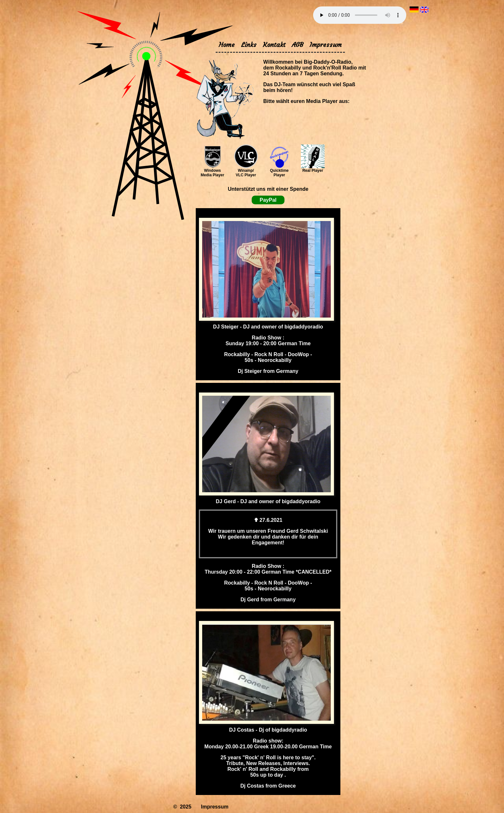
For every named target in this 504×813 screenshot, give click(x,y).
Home (227, 45)
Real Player (313, 169)
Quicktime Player (279, 171)
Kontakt (274, 45)
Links (249, 45)
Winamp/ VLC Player (246, 171)
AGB (297, 45)
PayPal (268, 200)
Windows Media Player (212, 171)
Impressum (326, 45)
